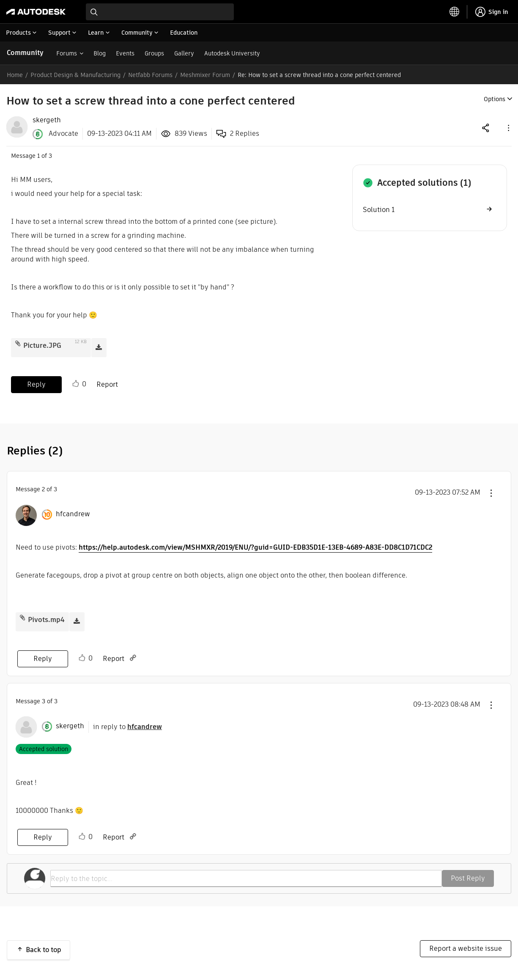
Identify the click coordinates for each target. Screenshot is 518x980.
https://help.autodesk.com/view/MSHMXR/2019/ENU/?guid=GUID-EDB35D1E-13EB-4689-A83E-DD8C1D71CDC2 (255, 547)
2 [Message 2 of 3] (43, 489)
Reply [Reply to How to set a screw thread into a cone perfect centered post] (36, 384)
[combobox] (160, 12)
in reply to (127, 727)
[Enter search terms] (160, 12)
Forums (67, 53)
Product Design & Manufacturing (75, 75)
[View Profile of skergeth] (47, 120)
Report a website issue (466, 948)
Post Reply (468, 878)
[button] (508, 128)
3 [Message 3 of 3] (44, 701)
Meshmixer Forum (205, 75)
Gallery (184, 53)
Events (125, 53)
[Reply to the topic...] (246, 878)
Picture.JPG (42, 345)
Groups (154, 53)
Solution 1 (379, 210)
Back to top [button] (44, 950)
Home (15, 75)
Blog (100, 53)
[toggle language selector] (455, 12)
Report (107, 384)
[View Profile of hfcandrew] (73, 514)
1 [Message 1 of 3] (38, 156)
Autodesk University (232, 53)
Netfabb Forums (150, 75)
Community (25, 53)
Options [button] (495, 99)
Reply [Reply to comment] (43, 659)
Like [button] (76, 384)
